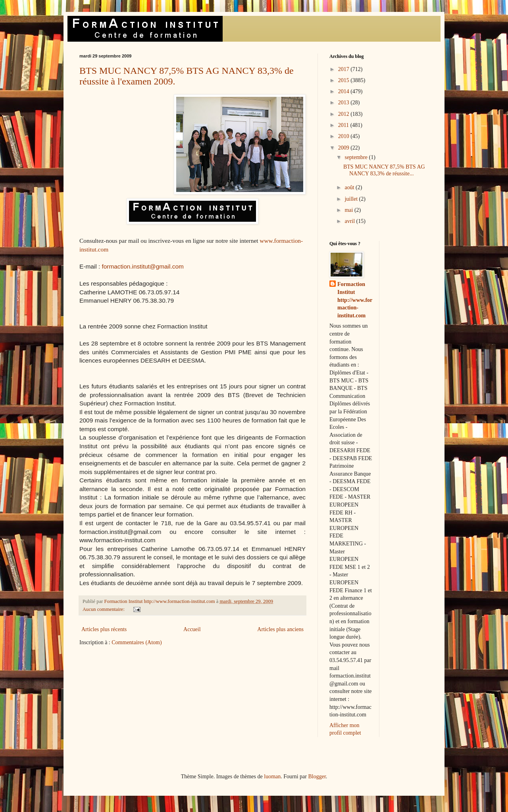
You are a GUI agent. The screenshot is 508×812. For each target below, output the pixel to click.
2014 (344, 91)
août (350, 187)
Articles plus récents (104, 629)
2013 (344, 103)
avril (350, 221)
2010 (344, 136)
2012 (344, 114)
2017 (344, 69)
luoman (272, 776)
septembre (357, 157)
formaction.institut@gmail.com (142, 266)
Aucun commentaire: (104, 609)
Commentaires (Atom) (137, 642)
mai (349, 210)
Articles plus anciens (280, 629)
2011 (344, 125)
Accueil (192, 629)
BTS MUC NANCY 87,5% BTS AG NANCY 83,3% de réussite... (384, 170)
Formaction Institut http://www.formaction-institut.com (355, 300)
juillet (352, 199)
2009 (344, 148)
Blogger (317, 776)
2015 (344, 80)
